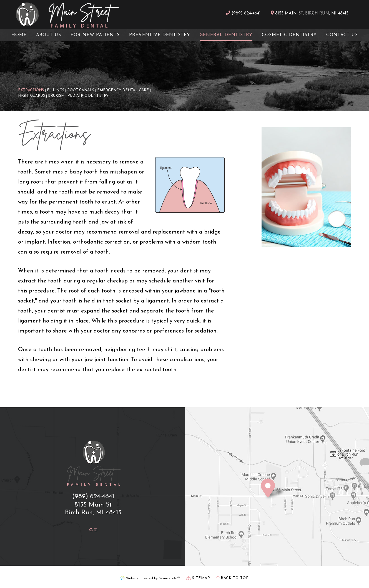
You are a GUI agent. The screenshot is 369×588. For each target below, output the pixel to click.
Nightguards (32, 96)
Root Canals (81, 90)
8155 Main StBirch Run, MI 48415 (93, 509)
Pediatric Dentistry (88, 96)
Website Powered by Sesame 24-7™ (150, 578)
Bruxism (56, 96)
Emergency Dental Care (123, 90)
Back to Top (233, 578)
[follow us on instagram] (96, 530)
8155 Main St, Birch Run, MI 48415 (310, 13)
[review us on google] (91, 530)
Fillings (56, 90)
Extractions (31, 90)
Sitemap (198, 578)
